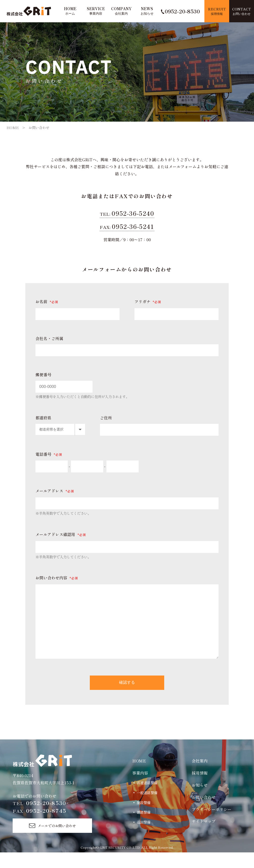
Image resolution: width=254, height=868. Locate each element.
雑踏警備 (144, 828)
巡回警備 (144, 838)
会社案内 (200, 776)
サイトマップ (204, 837)
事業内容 (140, 788)
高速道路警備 (147, 798)
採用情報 (200, 788)
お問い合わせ (204, 813)
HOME (13, 127)
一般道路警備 (147, 808)
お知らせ (200, 801)
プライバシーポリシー (212, 825)
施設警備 (144, 818)
